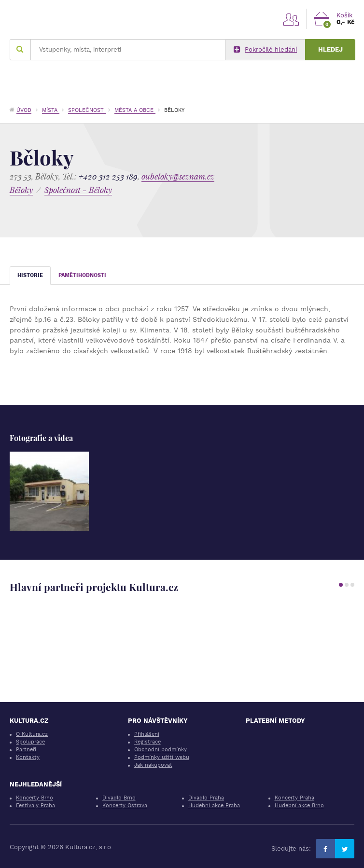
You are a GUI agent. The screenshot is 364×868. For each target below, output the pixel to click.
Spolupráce (30, 742)
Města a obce (135, 110)
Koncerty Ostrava (125, 806)
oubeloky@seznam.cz (178, 176)
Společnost (87, 110)
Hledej (330, 49)
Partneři (26, 750)
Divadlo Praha (206, 798)
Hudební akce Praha (214, 806)
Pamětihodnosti (82, 275)
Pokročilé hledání (265, 50)
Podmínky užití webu (162, 757)
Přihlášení (147, 734)
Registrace (147, 742)
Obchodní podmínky (161, 750)
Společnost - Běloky (78, 190)
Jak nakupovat (153, 765)
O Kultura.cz (32, 734)
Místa (51, 110)
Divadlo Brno (119, 798)
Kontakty (28, 757)
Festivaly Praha (35, 806)
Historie (30, 275)
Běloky (21, 190)
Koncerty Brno (35, 798)
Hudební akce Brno (299, 806)
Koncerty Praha (294, 798)
